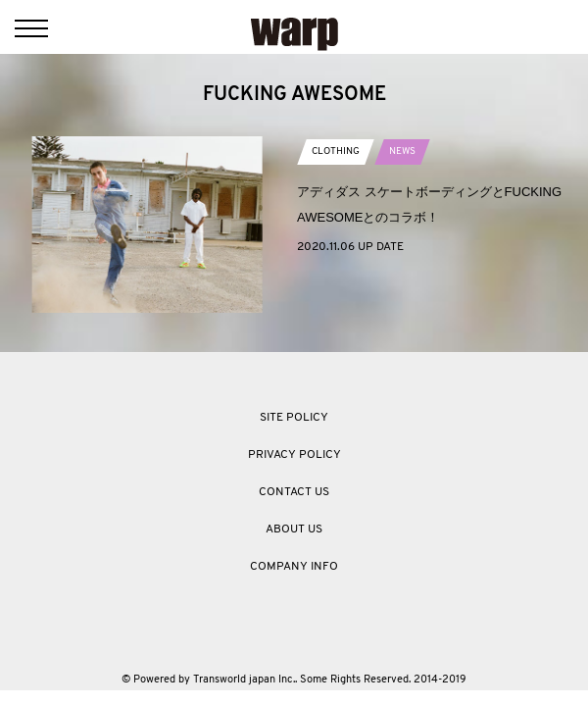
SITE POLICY (294, 418)
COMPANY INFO (294, 567)
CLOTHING (336, 151)
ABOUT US (294, 529)
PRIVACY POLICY (294, 455)
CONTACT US (294, 492)
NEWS (402, 151)
